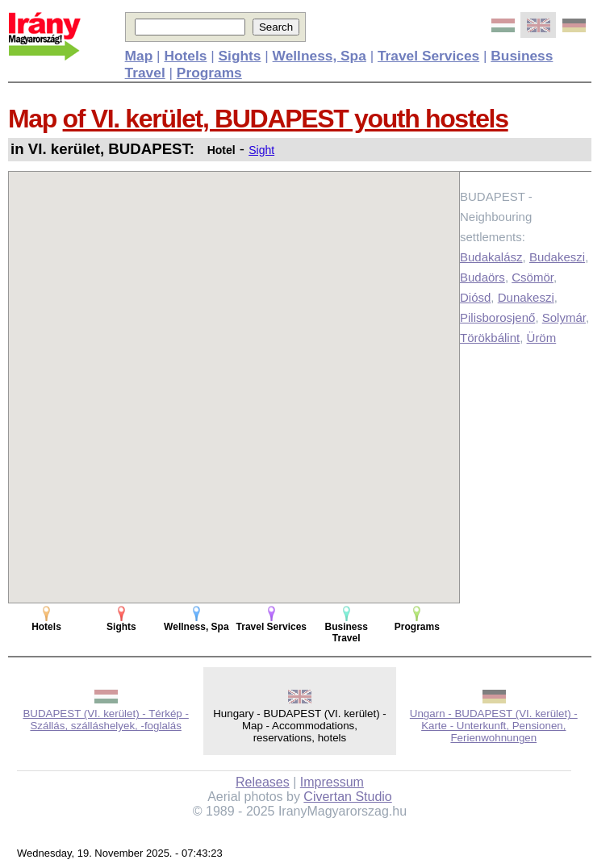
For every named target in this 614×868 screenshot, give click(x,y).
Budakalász (491, 257)
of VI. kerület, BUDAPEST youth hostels (286, 119)
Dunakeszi (526, 297)
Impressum (332, 782)
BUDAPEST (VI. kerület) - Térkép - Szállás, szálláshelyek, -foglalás (105, 720)
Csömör (533, 277)
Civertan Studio (347, 797)
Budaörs (482, 277)
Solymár (564, 317)
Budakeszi (557, 257)
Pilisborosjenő (497, 317)
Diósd (475, 297)
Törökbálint (490, 338)
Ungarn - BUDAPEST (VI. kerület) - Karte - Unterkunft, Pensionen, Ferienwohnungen (494, 726)
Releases (263, 782)
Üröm (542, 338)
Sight (261, 150)
